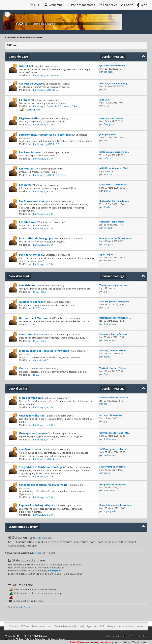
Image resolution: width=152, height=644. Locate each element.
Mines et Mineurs (30, 398)
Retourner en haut (42, 626)
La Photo (25, 100)
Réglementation (30, 118)
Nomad (67, 106)
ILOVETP (108, 174)
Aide (142, 5)
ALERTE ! (24, 66)
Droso (107, 473)
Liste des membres (81, 5)
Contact (14, 626)
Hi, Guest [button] (15, 14)
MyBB (16, 636)
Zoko (74, 106)
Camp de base (18, 57)
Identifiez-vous (79, 642)
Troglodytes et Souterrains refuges (41, 467)
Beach (107, 207)
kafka (106, 158)
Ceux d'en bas (18, 388)
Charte (127, 5)
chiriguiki (108, 228)
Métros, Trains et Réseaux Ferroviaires (44, 351)
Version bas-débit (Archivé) (69, 626)
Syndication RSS (95, 626)
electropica (109, 260)
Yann (57, 75)
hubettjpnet (54, 571)
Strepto (37, 553)
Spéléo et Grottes (30, 449)
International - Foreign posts (37, 238)
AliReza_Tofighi (24, 639)
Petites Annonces (30, 255)
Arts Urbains (27, 285)
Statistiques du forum (19, 607)
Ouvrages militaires (32, 416)
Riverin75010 (110, 490)
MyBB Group (40, 636)
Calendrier (108, 5)
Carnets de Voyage (31, 84)
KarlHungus (39, 75)
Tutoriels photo (32, 109)
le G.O (50, 75)
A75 (105, 140)
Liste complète (44, 538)
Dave (106, 374)
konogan (108, 72)
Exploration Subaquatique (36, 505)
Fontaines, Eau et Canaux (36, 334)
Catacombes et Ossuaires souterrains (43, 485)
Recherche (54, 5)
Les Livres (25, 185)
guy (105, 291)
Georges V (109, 124)
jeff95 (49, 90)
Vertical (24, 368)
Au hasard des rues (31, 302)
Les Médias (26, 168)
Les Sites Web (28, 222)
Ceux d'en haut (19, 276)
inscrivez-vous (102, 642)
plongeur (108, 244)
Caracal (50, 106)
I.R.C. (35, 5)
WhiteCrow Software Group (50, 639)
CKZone (12, 45)
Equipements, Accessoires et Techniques (45, 135)
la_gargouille (110, 511)
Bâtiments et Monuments (36, 318)
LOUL (106, 106)
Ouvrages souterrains (33, 433)
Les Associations (30, 152)
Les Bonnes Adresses (32, 201)
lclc (105, 89)
